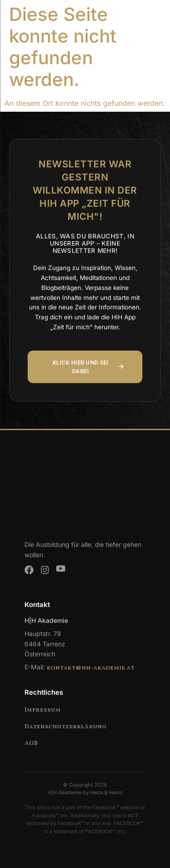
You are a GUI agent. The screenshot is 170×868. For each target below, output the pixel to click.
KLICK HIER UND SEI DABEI (88, 367)
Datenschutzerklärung (66, 727)
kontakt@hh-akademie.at (90, 668)
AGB (31, 743)
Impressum (43, 710)
